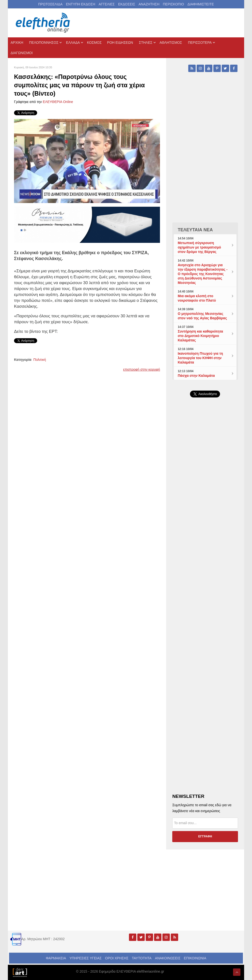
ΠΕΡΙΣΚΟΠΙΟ (173, 4)
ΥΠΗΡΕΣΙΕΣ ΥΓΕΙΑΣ (86, 958)
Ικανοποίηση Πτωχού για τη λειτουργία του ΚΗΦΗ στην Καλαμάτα (200, 358)
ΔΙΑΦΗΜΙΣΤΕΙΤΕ (201, 4)
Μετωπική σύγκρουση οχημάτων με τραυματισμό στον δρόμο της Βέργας (199, 247)
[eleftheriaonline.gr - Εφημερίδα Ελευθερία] (43, 23)
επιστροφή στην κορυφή (142, 369)
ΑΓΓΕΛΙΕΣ (107, 4)
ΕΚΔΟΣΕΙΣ (127, 4)
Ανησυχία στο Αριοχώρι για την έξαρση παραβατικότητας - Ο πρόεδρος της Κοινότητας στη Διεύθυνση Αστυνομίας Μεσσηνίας (203, 274)
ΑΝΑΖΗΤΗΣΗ (149, 4)
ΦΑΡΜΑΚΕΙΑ (56, 958)
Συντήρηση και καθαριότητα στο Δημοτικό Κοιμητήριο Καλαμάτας (200, 336)
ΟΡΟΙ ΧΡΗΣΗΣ (117, 958)
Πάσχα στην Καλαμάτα (196, 376)
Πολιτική (40, 360)
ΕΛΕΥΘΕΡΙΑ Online (58, 102)
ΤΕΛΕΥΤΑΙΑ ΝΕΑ (195, 230)
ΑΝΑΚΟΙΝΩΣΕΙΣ (168, 958)
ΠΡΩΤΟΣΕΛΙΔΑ (50, 4)
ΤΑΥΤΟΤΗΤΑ (142, 958)
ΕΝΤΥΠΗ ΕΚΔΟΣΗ (81, 4)
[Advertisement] (205, 514)
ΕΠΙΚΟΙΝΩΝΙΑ (195, 958)
